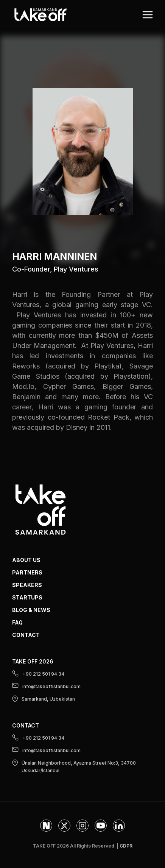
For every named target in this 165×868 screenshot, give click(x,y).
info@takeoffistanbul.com (46, 686)
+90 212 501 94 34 (38, 674)
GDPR (126, 846)
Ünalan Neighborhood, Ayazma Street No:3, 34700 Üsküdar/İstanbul (74, 766)
